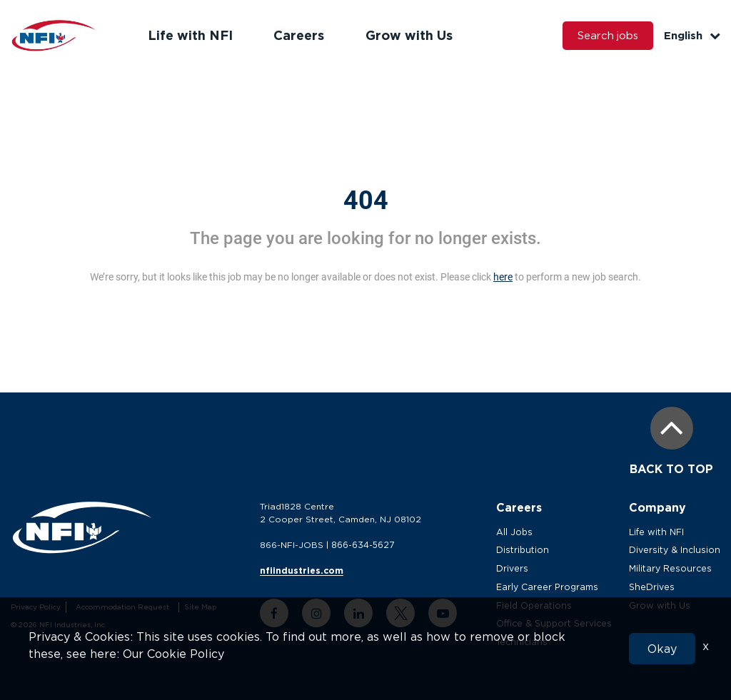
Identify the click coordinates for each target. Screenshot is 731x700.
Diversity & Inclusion (677, 550)
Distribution (524, 550)
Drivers (514, 568)
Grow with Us (406, 35)
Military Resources (674, 568)
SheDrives (655, 587)
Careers (297, 35)
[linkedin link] (360, 613)
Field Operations (536, 605)
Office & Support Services (556, 623)
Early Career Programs (550, 587)
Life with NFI (190, 35)
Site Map (199, 607)
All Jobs (516, 532)
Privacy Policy (35, 607)
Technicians (523, 642)
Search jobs (607, 36)
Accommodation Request (121, 607)
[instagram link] (318, 613)
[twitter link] (402, 613)
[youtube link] (444, 613)
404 (366, 201)
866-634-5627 (364, 545)
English (692, 35)
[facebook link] (276, 613)
